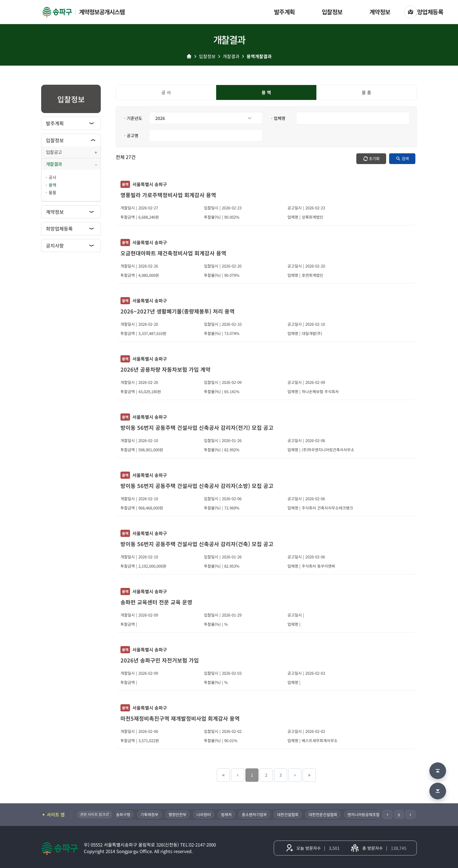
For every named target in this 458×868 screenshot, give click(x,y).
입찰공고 (54, 152)
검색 (405, 159)
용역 (52, 185)
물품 (52, 192)
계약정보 (380, 12)
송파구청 (127, 814)
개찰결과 (231, 56)
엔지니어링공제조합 (367, 814)
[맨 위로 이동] (438, 771)
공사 (52, 177)
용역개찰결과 (259, 56)
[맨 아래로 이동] (438, 791)
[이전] (387, 814)
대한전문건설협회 (327, 814)
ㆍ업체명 (278, 118)
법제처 (230, 814)
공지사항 (55, 245)
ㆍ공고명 (131, 135)
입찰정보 (332, 12)
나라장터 (208, 814)
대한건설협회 (292, 814)
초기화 (374, 159)
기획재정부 (153, 814)
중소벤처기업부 (258, 814)
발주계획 (284, 12)
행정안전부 (181, 814)
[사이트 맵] (411, 12)
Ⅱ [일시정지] (399, 815)
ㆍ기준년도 (133, 118)
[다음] (410, 814)
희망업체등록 (427, 12)
